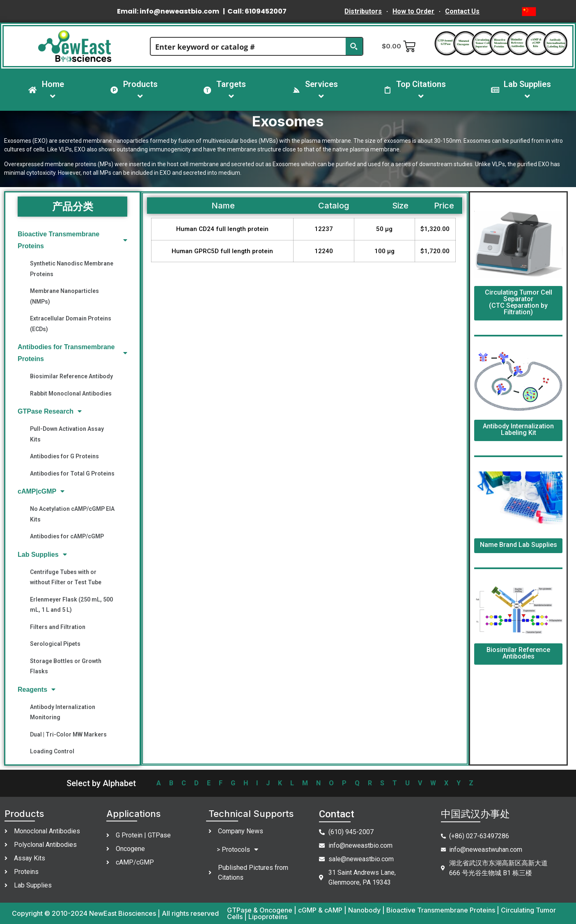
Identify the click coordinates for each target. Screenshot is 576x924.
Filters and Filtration (58, 627)
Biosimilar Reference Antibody (71, 376)
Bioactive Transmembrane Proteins (72, 240)
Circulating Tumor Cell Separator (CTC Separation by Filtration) (519, 302)
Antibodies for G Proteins (64, 456)
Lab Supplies (42, 555)
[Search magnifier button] (354, 46)
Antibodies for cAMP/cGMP (67, 536)
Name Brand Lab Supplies (519, 545)
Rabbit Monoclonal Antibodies (71, 393)
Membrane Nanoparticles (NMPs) (64, 296)
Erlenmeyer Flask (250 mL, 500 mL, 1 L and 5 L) (71, 605)
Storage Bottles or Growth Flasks (66, 666)
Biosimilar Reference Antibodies (518, 653)
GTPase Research (50, 411)
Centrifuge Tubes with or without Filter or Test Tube (66, 577)
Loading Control (52, 751)
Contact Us (462, 11)
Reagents (37, 690)
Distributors (363, 11)
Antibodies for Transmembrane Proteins (72, 353)
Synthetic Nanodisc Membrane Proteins (72, 269)
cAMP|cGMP (41, 491)
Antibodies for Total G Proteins (72, 473)
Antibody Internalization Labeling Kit (518, 429)
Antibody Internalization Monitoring (63, 712)
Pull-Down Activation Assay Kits (67, 434)
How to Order (413, 11)
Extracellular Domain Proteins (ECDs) (71, 324)
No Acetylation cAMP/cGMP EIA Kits (72, 514)
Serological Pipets (55, 644)
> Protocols (238, 850)
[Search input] (248, 46)
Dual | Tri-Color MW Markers (68, 734)
